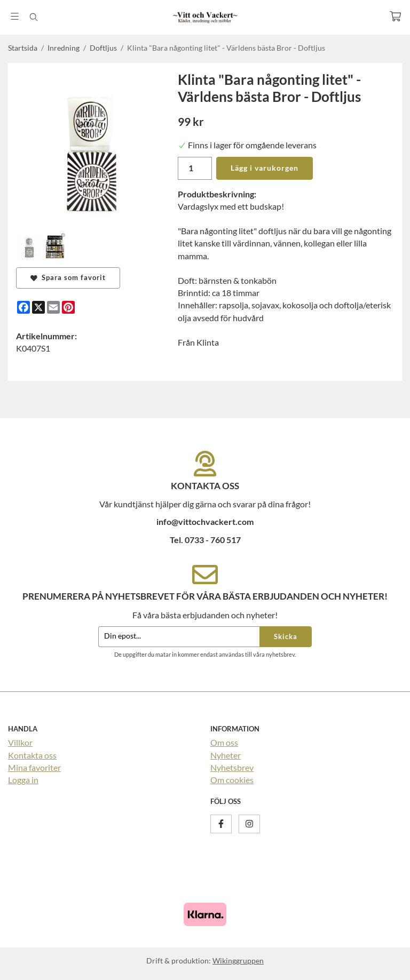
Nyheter (226, 755)
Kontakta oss (32, 755)
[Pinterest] (68, 307)
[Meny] (15, 16)
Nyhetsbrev (232, 767)
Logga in (23, 780)
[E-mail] (53, 307)
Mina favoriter (34, 767)
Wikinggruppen (238, 961)
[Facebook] (23, 307)
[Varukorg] (395, 16)
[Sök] (33, 17)
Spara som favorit (68, 277)
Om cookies (232, 780)
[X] (38, 307)
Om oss (224, 742)
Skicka (286, 636)
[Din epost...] (179, 637)
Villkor (20, 742)
